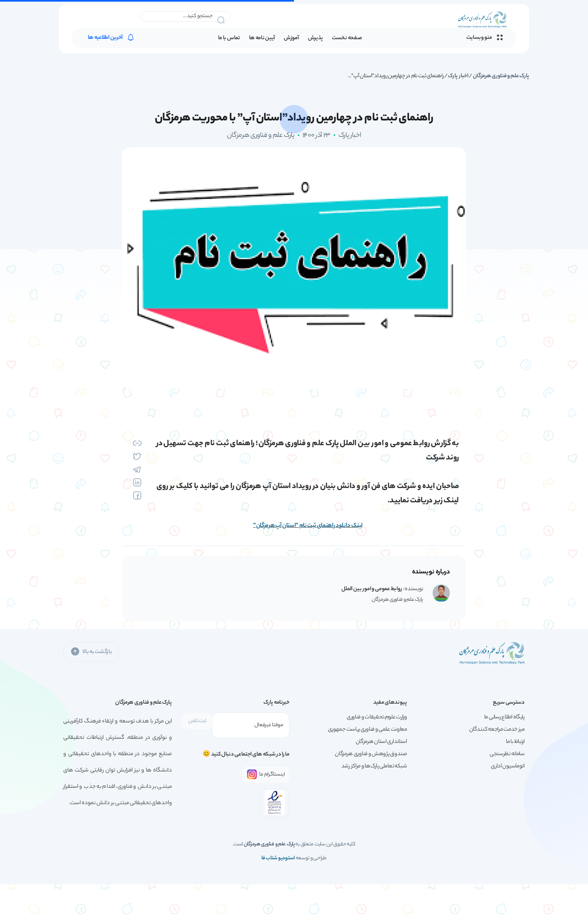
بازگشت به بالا (91, 652)
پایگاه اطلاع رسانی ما (504, 717)
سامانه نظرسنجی (507, 754)
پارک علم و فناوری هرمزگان (501, 76)
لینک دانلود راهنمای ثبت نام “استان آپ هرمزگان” (308, 526)
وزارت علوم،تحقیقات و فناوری (377, 717)
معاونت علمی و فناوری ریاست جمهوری (367, 730)
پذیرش (316, 39)
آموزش (291, 39)
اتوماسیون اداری (508, 766)
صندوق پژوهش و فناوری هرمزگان (371, 754)
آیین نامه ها (262, 39)
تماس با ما (229, 39)
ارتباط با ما (515, 742)
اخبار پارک (458, 76)
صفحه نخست (347, 39)
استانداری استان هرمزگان (381, 742)
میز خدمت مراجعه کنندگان (497, 730)
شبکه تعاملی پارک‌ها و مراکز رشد (374, 766)
